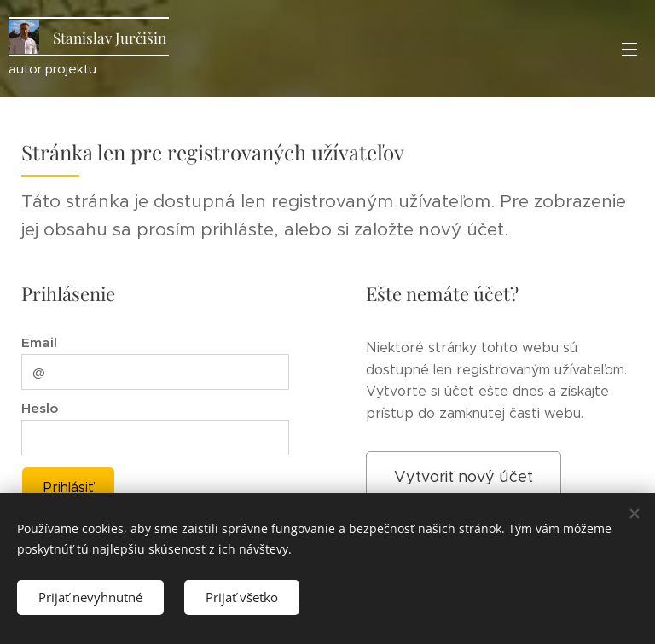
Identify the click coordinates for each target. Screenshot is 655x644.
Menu (629, 49)
